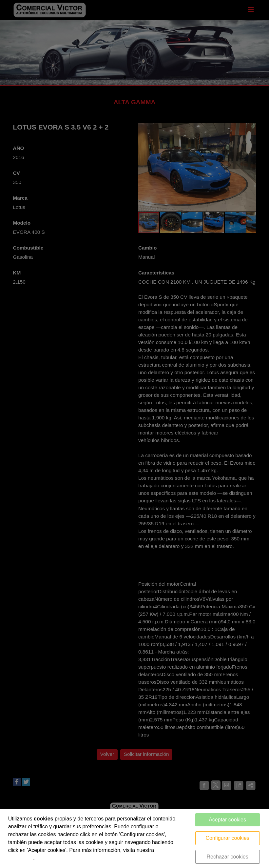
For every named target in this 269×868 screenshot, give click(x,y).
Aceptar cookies (227, 820)
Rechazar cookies (227, 857)
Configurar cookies (227, 838)
